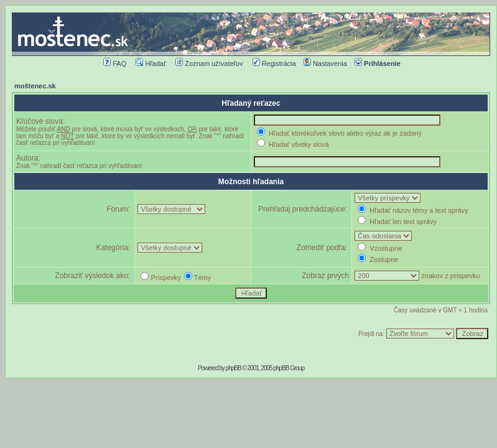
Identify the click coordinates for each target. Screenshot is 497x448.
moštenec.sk (35, 86)
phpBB (234, 368)
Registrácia (274, 63)
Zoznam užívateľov (209, 63)
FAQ (115, 63)
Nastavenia (325, 63)
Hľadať (151, 63)
